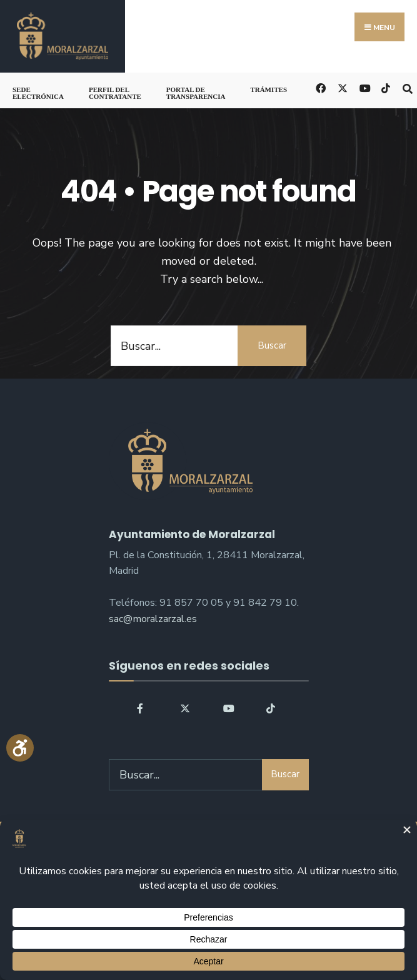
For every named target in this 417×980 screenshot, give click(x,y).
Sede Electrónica (38, 93)
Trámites (269, 89)
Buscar (272, 345)
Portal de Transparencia (196, 93)
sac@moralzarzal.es (153, 619)
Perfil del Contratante (115, 93)
